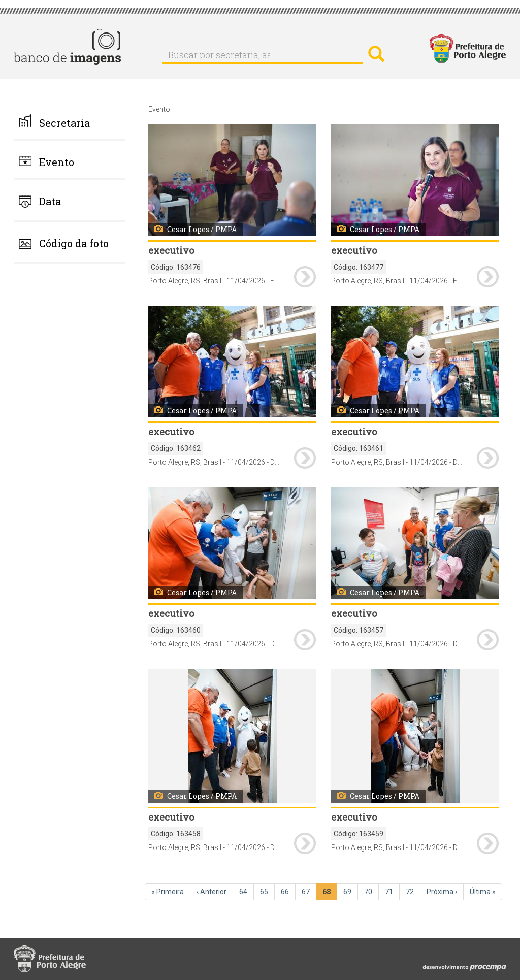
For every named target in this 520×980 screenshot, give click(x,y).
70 (371, 891)
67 (309, 891)
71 (392, 891)
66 (288, 891)
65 (267, 891)
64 (247, 891)
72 (413, 891)
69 (351, 891)
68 (330, 893)
